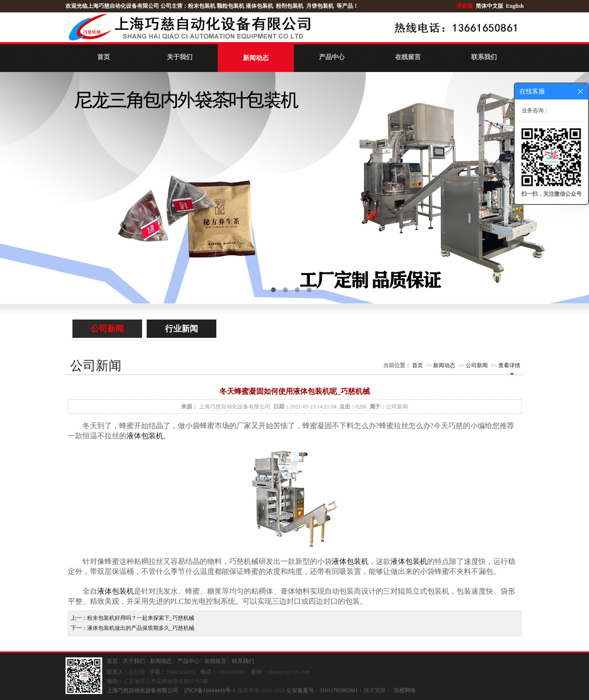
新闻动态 (256, 58)
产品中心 (332, 57)
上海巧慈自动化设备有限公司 (235, 407)
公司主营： (174, 6)
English (515, 6)
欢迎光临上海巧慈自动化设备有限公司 (112, 6)
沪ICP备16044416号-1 (210, 690)
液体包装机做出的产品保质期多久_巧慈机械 (141, 628)
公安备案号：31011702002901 (322, 690)
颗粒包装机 (231, 6)
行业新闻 (182, 329)
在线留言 (408, 57)
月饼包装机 (320, 6)
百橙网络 (405, 690)
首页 (104, 57)
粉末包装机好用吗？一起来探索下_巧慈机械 (141, 618)
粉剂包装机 (290, 6)
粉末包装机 (202, 6)
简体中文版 (490, 6)
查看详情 (509, 365)
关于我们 (180, 57)
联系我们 (484, 57)
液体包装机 (259, 6)
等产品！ (347, 6)
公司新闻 (107, 329)
